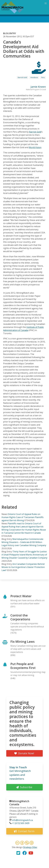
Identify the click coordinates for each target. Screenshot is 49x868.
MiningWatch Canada (19, 803)
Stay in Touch (18, 767)
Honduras (34, 77)
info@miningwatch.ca (22, 820)
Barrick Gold (22, 77)
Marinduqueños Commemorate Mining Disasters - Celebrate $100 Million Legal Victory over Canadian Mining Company (24, 542)
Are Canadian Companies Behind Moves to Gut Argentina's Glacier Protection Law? (23, 567)
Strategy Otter (30, 847)
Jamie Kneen (38, 87)
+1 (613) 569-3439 (21, 823)
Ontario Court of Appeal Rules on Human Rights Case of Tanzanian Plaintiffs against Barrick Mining (23, 517)
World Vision (35, 147)
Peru (43, 77)
